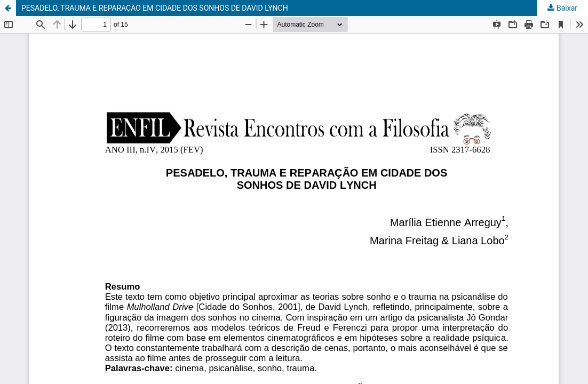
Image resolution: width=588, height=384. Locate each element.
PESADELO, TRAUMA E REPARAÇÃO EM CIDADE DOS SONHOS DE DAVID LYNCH (155, 8)
